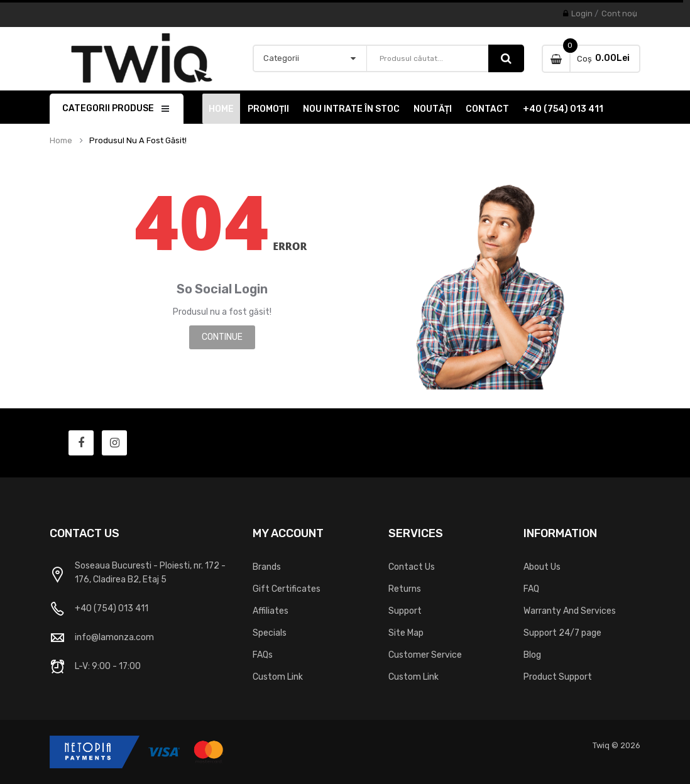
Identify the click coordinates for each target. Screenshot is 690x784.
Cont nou (619, 14)
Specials (270, 633)
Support (405, 611)
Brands (267, 567)
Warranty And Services (570, 611)
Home (61, 141)
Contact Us (412, 567)
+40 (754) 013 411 (112, 608)
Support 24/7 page (562, 633)
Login (582, 14)
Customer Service (425, 655)
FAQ (531, 589)
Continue (222, 337)
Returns (405, 589)
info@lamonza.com (114, 637)
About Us (542, 567)
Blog (532, 655)
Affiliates (271, 611)
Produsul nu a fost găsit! (138, 141)
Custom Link (278, 677)
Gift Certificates (287, 589)
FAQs (263, 655)
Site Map (406, 633)
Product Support (558, 677)
